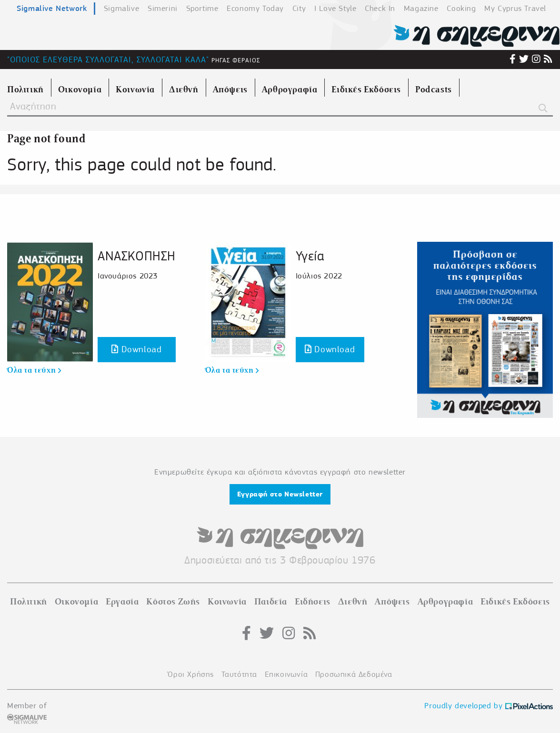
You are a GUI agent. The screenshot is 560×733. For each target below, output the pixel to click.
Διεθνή (353, 602)
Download (136, 349)
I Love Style (335, 8)
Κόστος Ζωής (173, 602)
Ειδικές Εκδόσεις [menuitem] (366, 89)
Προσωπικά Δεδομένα (354, 674)
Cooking (461, 8)
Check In (380, 8)
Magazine (421, 8)
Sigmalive (121, 8)
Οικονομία (76, 602)
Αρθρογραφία (445, 602)
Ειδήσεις (313, 602)
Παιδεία (271, 602)
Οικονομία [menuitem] (80, 89)
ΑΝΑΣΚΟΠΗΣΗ (137, 256)
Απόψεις (392, 602)
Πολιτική (29, 602)
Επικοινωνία (286, 674)
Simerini (163, 8)
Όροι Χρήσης (191, 674)
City (299, 8)
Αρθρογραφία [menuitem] (290, 89)
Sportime (202, 8)
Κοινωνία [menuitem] (135, 89)
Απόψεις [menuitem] (230, 89)
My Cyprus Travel (515, 8)
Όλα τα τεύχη (34, 370)
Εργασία (122, 602)
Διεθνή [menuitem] (184, 89)
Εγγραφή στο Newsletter (280, 494)
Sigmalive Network (52, 8)
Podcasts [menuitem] (434, 89)
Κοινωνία (227, 602)
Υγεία (310, 256)
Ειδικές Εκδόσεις (515, 602)
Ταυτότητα (239, 674)
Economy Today (255, 8)
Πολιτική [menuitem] (25, 89)
